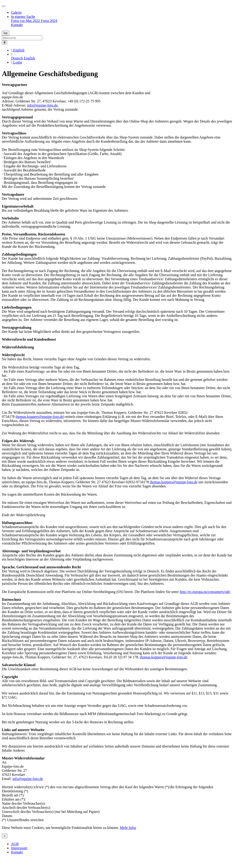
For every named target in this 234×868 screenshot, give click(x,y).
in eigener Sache (23, 17)
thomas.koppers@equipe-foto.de (39, 417)
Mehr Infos (128, 828)
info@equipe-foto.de (42, 105)
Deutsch (17, 58)
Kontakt (17, 25)
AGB (15, 844)
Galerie (16, 12)
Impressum (19, 848)
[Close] (5, 836)
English (29, 58)
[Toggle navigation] (4, 6)
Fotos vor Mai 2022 (26, 21)
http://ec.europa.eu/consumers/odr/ (205, 592)
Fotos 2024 (49, 21)
